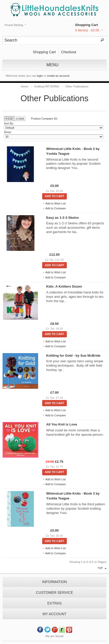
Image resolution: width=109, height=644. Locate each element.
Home (24, 86)
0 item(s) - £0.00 (87, 30)
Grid (20, 119)
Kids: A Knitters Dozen (64, 286)
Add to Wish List (55, 203)
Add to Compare (56, 208)
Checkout (68, 52)
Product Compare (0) (44, 119)
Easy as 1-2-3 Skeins (63, 218)
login (40, 76)
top (100, 568)
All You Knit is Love (62, 424)
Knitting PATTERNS (47, 86)
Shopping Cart (86, 25)
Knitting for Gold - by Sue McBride (73, 356)
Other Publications (77, 86)
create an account (58, 76)
